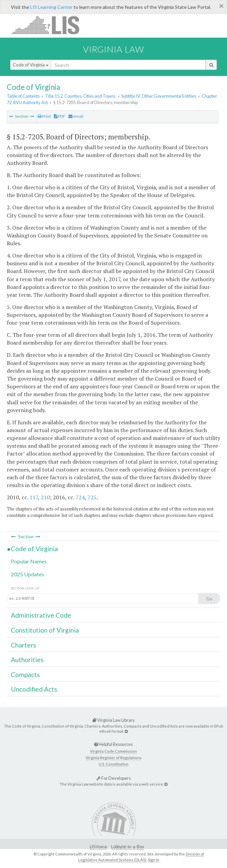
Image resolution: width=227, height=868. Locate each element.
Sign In (153, 860)
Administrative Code (41, 615)
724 (80, 497)
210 (45, 497)
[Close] (221, 6)
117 (34, 497)
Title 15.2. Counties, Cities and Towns (80, 96)
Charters (24, 645)
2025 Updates (27, 574)
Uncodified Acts (34, 689)
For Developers (114, 778)
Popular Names (29, 561)
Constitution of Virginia (45, 630)
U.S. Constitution (113, 764)
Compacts (25, 674)
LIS (49, 25)
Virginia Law (113, 49)
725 (92, 497)
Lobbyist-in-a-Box (128, 847)
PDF (60, 116)
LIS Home (98, 847)
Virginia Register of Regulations (114, 758)
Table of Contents (23, 96)
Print (44, 116)
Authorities (27, 660)
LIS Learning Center (51, 7)
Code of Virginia (31, 65)
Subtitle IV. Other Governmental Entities (159, 96)
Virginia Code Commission (113, 751)
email (76, 116)
